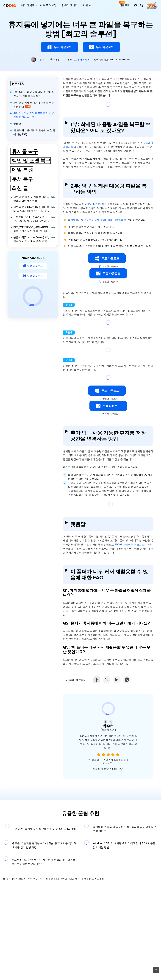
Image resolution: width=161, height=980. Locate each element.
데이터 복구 (28, 5)
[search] (142, 5)
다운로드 (124, 4)
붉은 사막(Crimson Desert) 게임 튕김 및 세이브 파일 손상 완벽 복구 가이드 (34, 239)
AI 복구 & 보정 (48, 5)
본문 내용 (18, 84)
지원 (85, 5)
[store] (135, 5)
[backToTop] (156, 970)
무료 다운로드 (60, 47)
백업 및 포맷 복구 (31, 161)
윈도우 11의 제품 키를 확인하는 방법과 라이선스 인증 (34, 199)
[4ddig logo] (9, 5)
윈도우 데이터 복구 (82, 60)
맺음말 (17, 124)
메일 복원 (22, 170)
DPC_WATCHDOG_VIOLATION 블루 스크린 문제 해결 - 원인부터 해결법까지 (34, 229)
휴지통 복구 (25, 151)
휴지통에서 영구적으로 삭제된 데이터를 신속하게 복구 (99, 220)
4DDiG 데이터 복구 (96, 204)
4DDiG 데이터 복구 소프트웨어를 (133, 544)
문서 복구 (22, 179)
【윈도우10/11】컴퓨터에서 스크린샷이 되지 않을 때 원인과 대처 (34, 219)
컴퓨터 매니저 (70, 5)
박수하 (42, 60)
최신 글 (20, 188)
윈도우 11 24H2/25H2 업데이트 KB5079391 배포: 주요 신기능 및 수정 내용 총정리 (34, 209)
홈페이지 (11, 879)
